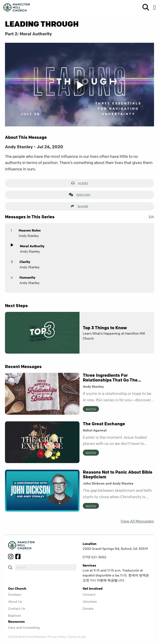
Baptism (15, 615)
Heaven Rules (30, 230)
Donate (88, 608)
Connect (89, 594)
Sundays (15, 594)
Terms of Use (77, 637)
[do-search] (46, 567)
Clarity (25, 262)
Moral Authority (32, 246)
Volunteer (90, 601)
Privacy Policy (57, 637)
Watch (91, 409)
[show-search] (144, 7)
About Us (15, 601)
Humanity (27, 277)
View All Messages (137, 521)
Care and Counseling (24, 627)
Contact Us (17, 608)
